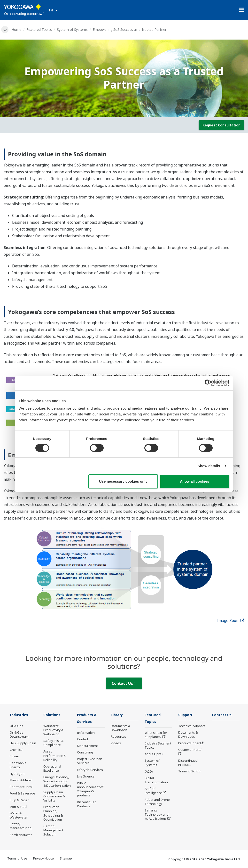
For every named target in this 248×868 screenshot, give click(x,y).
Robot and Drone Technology (157, 802)
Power (14, 757)
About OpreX (154, 755)
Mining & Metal (21, 781)
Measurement (87, 746)
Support (186, 715)
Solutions (52, 715)
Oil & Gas (16, 726)
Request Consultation (221, 125)
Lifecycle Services (90, 770)
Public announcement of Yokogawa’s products (90, 790)
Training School (190, 772)
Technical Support (192, 726)
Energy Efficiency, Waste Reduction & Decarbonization (57, 782)
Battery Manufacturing (21, 826)
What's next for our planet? (156, 735)
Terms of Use (17, 859)
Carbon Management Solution (53, 831)
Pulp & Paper (19, 800)
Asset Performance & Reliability (54, 756)
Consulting (85, 753)
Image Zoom (231, 621)
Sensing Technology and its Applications (157, 815)
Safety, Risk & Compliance (53, 743)
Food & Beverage (22, 794)
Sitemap (66, 859)
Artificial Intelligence (153, 791)
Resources (119, 737)
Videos (116, 744)
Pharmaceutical (21, 787)
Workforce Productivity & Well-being (53, 730)
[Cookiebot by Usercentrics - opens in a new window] (208, 383)
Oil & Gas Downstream (19, 735)
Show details (209, 466)
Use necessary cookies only (123, 481)
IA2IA (149, 772)
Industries (20, 715)
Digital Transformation (156, 781)
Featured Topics (40, 29)
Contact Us (124, 684)
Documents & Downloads (120, 728)
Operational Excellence (52, 769)
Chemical (16, 750)
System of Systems (73, 29)
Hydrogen (17, 774)
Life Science (86, 777)
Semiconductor (21, 835)
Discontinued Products (87, 805)
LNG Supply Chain (23, 744)
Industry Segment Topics (158, 746)
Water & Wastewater (19, 816)
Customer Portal (190, 750)
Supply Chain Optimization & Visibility (54, 797)
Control (82, 740)
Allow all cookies (195, 481)
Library (117, 715)
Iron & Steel (18, 807)
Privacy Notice (43, 859)
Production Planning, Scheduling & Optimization (53, 814)
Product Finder (189, 744)
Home (17, 29)
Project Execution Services (90, 762)
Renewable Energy (18, 765)
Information (86, 733)
